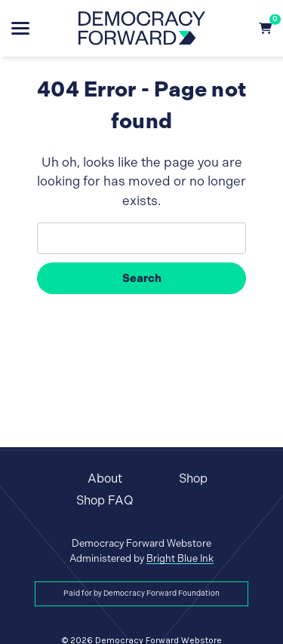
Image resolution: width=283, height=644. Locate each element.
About (105, 478)
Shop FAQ (105, 500)
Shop (193, 478)
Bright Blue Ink (180, 558)
